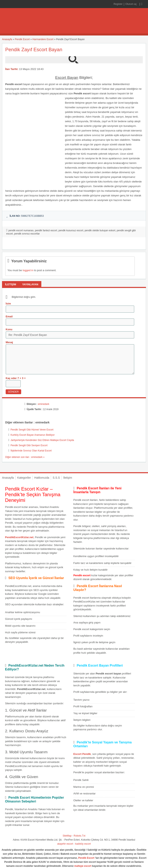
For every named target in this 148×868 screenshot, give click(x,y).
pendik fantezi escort (46, 230)
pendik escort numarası (21, 230)
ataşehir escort (65, 844)
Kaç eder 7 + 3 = (16, 378)
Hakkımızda (42, 478)
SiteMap (67, 836)
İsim (8, 304)
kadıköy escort (83, 844)
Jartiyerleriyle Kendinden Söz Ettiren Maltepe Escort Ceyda (42, 440)
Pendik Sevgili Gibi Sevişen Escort (29, 445)
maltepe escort (83, 866)
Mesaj (9, 342)
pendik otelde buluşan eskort (100, 230)
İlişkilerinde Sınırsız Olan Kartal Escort (31, 451)
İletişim (68, 478)
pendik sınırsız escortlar (27, 234)
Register (118, 4)
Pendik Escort (22, 39)
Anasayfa (7, 39)
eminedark (44, 404)
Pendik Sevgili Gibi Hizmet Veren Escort (32, 430)
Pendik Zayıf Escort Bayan (34, 49)
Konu (9, 329)
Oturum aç (131, 4)
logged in (28, 270)
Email (9, 316)
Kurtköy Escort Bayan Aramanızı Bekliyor (33, 435)
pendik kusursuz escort (71, 230)
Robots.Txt (79, 836)
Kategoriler (24, 478)
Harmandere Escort (43, 39)
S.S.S (56, 478)
